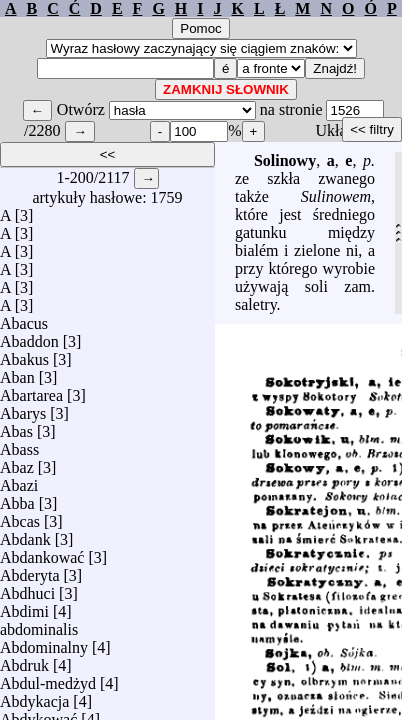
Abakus (24, 354)
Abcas (20, 516)
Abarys (23, 408)
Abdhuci (27, 588)
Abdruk (24, 660)
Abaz (17, 462)
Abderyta (30, 570)
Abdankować (42, 552)
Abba (17, 498)
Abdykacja (34, 696)
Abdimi (24, 606)
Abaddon (29, 336)
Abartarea (31, 390)
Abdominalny (44, 642)
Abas (16, 426)
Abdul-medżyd (48, 678)
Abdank (25, 534)
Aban (17, 372)
